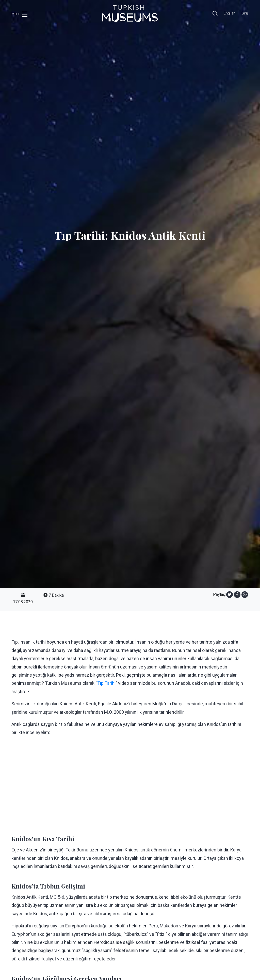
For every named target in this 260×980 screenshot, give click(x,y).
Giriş (245, 13)
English (230, 13)
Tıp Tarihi (106, 683)
